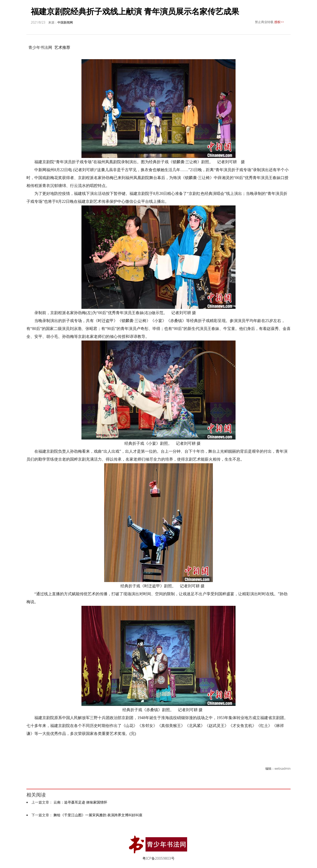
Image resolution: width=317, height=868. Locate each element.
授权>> (279, 22)
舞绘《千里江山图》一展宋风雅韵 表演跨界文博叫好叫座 (98, 815)
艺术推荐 (62, 47)
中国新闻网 (65, 22)
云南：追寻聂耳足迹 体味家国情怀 (80, 802)
